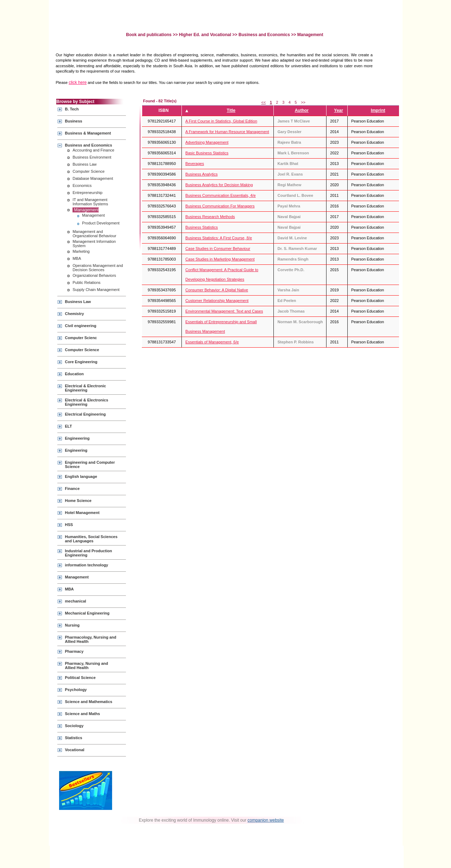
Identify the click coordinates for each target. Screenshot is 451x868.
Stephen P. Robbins (295, 342)
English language (81, 476)
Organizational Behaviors (94, 275)
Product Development (101, 223)
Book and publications (149, 35)
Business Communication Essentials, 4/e (221, 195)
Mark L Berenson (293, 153)
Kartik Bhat (288, 164)
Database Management (93, 178)
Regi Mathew (289, 185)
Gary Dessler (289, 132)
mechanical (76, 601)
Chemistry (75, 314)
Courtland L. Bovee (295, 195)
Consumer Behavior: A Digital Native (217, 290)
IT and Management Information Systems (90, 202)
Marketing (81, 251)
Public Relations (86, 282)
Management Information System (94, 244)
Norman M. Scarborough (300, 322)
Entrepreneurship (87, 193)
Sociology (74, 726)
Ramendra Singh (293, 259)
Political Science (80, 678)
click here (78, 82)
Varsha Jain (288, 290)
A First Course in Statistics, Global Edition (221, 121)
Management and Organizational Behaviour (94, 234)
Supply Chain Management (96, 290)
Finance (73, 489)
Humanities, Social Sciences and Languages (91, 539)
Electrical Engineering (86, 414)
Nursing (73, 625)
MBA (77, 258)
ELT (69, 426)
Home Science (78, 501)
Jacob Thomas (291, 311)
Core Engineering (81, 362)
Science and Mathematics (89, 702)
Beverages (195, 164)
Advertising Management (207, 142)
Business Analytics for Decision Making (219, 185)
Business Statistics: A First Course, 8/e (219, 238)
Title (231, 110)
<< (263, 102)
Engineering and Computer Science (90, 464)
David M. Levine (292, 238)
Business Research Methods (210, 217)
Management (86, 210)
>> (303, 102)
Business (74, 121)
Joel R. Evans (290, 174)
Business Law (85, 164)
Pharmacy (74, 651)
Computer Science (89, 171)
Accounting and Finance (93, 150)
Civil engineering (81, 326)
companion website (266, 820)
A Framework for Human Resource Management (227, 132)
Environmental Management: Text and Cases (224, 311)
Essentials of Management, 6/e (212, 342)
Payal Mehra (289, 206)
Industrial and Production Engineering (89, 553)
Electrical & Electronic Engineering (86, 388)
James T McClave (294, 121)
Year (338, 110)
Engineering (76, 450)
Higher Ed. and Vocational (205, 35)
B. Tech (72, 109)
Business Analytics (201, 174)
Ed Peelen (287, 301)
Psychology (76, 690)
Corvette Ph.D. (291, 270)
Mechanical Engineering (87, 613)
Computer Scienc (81, 338)
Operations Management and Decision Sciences (98, 268)
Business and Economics (264, 35)
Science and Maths (83, 714)
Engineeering (77, 438)
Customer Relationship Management (217, 301)
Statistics (74, 738)
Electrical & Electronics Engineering (87, 402)
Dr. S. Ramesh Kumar (297, 249)
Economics (82, 185)
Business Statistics (202, 227)
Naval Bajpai (289, 217)
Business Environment (92, 157)
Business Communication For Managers (220, 206)
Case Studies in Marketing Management (220, 259)
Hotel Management (82, 513)
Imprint (378, 110)
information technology (87, 565)
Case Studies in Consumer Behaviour (218, 249)
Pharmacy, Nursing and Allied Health (87, 666)
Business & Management (88, 133)
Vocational (75, 750)
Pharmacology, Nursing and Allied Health (91, 639)
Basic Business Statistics (207, 153)
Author (302, 110)
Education (74, 374)
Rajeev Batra (289, 142)
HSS (69, 525)
